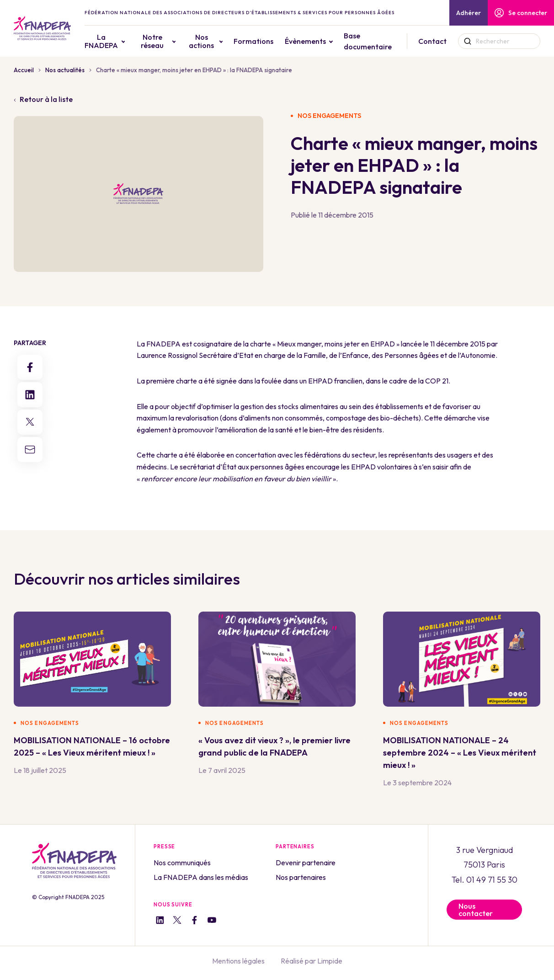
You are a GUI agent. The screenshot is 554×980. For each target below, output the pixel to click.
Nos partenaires (301, 877)
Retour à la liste (43, 99)
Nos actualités (65, 70)
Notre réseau (152, 41)
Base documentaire (368, 41)
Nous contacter (476, 910)
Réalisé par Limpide (312, 961)
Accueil (24, 70)
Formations (253, 41)
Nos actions (201, 41)
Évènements (305, 41)
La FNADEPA (101, 41)
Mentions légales (238, 961)
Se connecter (521, 13)
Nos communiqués (182, 863)
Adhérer (469, 13)
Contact (432, 41)
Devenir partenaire (306, 863)
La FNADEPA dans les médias (201, 877)
